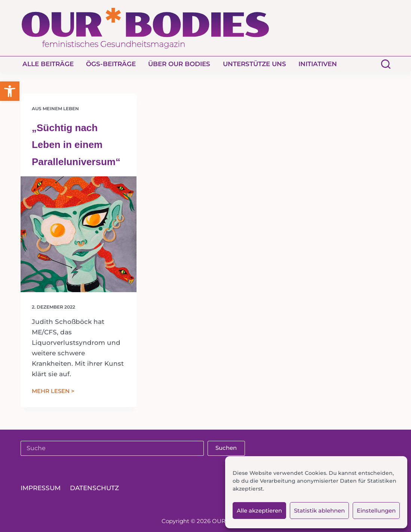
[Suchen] (386, 64)
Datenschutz (94, 488)
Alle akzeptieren (259, 511)
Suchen (226, 448)
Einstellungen (376, 511)
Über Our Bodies (179, 64)
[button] (10, 91)
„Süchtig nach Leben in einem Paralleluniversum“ (76, 145)
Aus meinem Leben (55, 109)
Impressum (41, 488)
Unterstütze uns (254, 64)
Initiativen (318, 64)
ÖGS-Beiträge (111, 64)
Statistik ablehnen (319, 511)
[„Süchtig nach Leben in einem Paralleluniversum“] (79, 234)
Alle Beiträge (48, 64)
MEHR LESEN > (53, 392)
